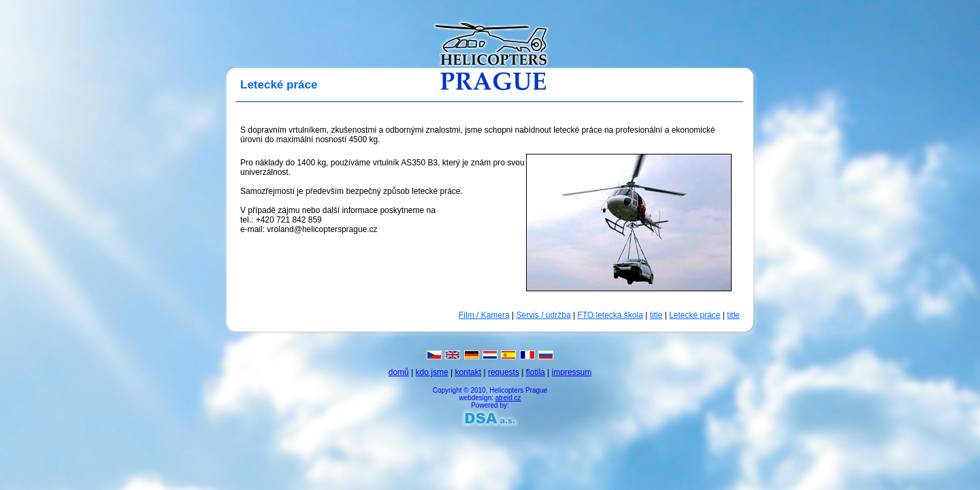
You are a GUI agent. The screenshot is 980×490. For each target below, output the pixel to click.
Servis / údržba (544, 315)
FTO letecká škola (610, 315)
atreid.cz (508, 398)
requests (504, 372)
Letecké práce (695, 315)
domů (399, 372)
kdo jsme (432, 372)
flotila (536, 372)
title (656, 315)
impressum (572, 372)
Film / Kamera (484, 315)
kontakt (468, 372)
